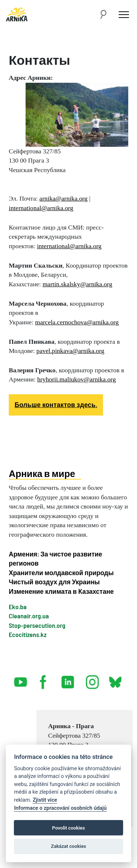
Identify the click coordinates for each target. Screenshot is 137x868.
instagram (92, 679)
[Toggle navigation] (124, 14)
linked (68, 679)
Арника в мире (42, 473)
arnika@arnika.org (64, 198)
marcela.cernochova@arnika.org (77, 322)
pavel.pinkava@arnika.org (71, 351)
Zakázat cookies (68, 846)
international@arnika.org (41, 208)
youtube (21, 679)
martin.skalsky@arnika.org (77, 284)
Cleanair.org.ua (29, 616)
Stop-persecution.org (37, 625)
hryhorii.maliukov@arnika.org (77, 379)
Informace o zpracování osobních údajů (60, 808)
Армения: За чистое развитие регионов (56, 559)
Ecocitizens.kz (28, 634)
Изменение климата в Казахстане (61, 591)
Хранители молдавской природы (61, 573)
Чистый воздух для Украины (54, 582)
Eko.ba (18, 607)
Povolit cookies (69, 828)
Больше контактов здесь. (56, 405)
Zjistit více (45, 800)
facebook (45, 679)
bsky (115, 679)
